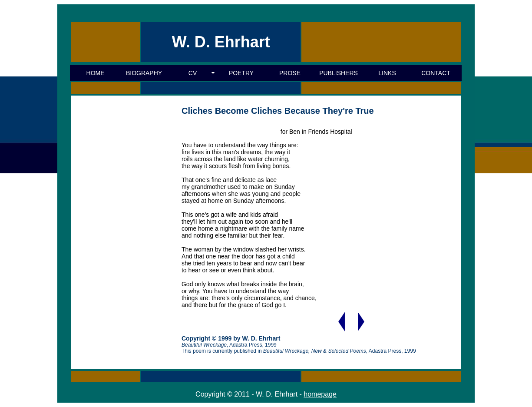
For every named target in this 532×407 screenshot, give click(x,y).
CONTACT (436, 73)
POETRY (241, 73)
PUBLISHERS (339, 73)
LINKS (387, 73)
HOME (96, 73)
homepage (320, 394)
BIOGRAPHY (144, 73)
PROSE (290, 73)
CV (193, 73)
